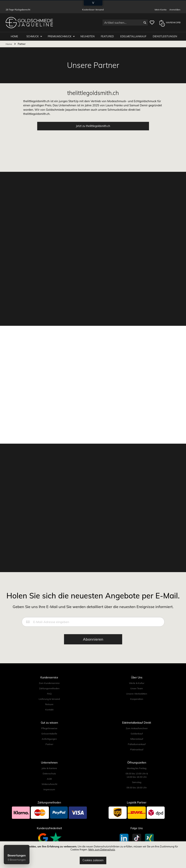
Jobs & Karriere (49, 768)
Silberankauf (137, 739)
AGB (49, 779)
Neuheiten (88, 36)
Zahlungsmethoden (49, 688)
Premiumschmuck (60, 36)
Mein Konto (161, 10)
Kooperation (137, 699)
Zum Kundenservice (49, 683)
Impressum (49, 789)
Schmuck (33, 36)
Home (9, 44)
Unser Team (137, 688)
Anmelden (175, 10)
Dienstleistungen (165, 36)
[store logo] (29, 23)
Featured (107, 36)
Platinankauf (137, 749)
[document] (93, 855)
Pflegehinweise (49, 728)
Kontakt (49, 710)
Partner (49, 744)
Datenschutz (49, 773)
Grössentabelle (49, 734)
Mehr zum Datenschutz (102, 849)
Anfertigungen (49, 739)
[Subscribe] (93, 639)
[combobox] (125, 23)
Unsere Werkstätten (137, 694)
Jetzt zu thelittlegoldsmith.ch (93, 126)
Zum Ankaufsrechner (137, 728)
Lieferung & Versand (49, 699)
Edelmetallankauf (133, 36)
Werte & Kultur (137, 683)
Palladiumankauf (137, 744)
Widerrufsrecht (49, 784)
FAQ (49, 694)
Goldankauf (137, 734)
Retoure (49, 704)
